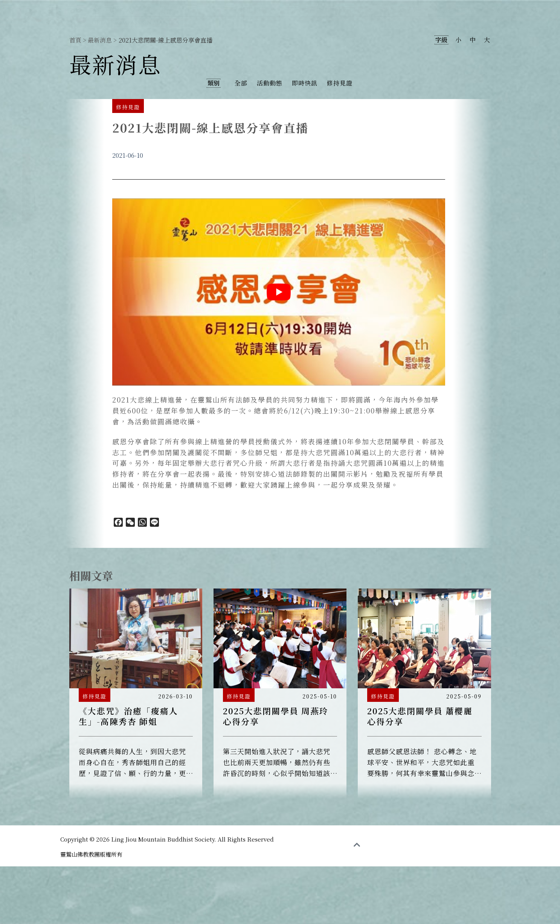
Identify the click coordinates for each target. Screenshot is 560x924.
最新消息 (354, 9)
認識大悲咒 (405, 9)
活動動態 (270, 83)
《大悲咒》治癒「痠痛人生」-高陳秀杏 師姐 (128, 716)
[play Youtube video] (279, 292)
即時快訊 (305, 83)
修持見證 (340, 83)
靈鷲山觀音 (254, 9)
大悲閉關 (508, 9)
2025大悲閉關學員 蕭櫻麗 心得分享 (420, 716)
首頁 (75, 40)
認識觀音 (306, 9)
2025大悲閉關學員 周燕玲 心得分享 (276, 716)
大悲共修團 (461, 9)
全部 (241, 83)
